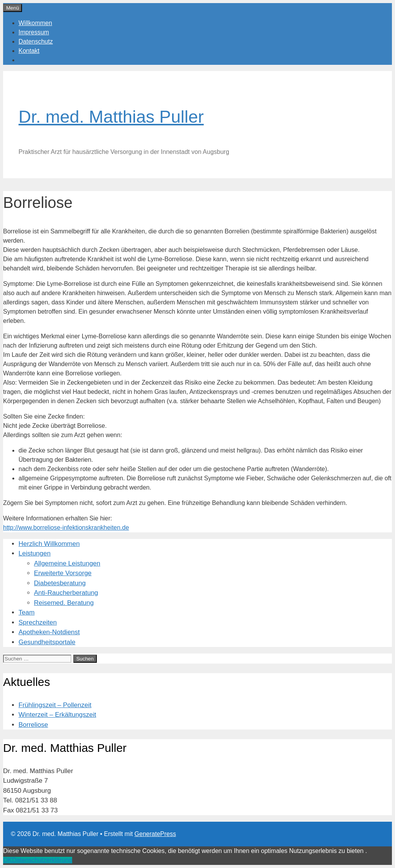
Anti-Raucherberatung (66, 593)
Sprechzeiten (38, 622)
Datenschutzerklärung (42, 860)
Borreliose (33, 725)
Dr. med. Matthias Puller (111, 117)
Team (27, 612)
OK (8, 860)
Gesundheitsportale (47, 642)
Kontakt (29, 51)
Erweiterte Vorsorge (63, 573)
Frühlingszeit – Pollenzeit (55, 705)
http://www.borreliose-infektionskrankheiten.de (66, 528)
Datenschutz (36, 41)
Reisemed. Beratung (64, 603)
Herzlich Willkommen (49, 544)
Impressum (34, 32)
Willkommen (35, 23)
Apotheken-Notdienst (49, 632)
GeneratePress (155, 834)
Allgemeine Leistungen (67, 563)
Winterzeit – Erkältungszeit (57, 715)
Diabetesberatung (60, 583)
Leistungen (35, 553)
